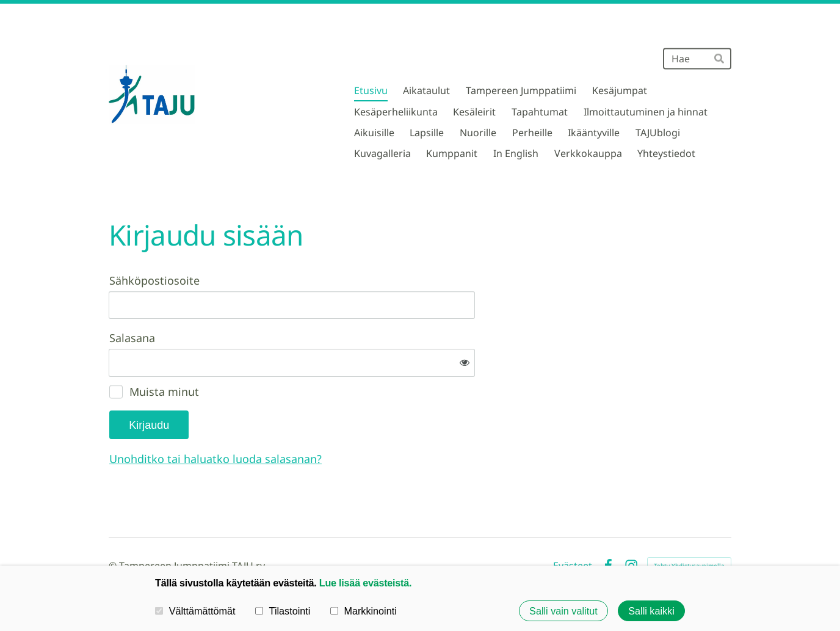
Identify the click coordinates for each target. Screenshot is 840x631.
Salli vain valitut (563, 611)
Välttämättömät (195, 610)
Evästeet (573, 525)
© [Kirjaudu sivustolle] (114, 525)
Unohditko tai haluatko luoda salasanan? (347, 418)
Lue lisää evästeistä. (365, 583)
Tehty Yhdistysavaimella (689, 525)
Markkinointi (364, 610)
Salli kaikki (651, 611)
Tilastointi (283, 610)
